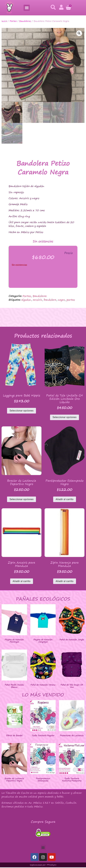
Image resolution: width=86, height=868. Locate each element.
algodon (26, 300)
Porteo (13, 21)
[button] (27, 8)
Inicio (4, 21)
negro (61, 300)
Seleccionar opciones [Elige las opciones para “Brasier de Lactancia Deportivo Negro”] (21, 500)
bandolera (50, 300)
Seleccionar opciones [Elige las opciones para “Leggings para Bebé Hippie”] (21, 411)
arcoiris (37, 300)
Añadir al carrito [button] (65, 500)
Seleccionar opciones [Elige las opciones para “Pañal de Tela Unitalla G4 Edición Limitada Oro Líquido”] (64, 418)
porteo (71, 300)
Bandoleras (25, 21)
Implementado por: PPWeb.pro (43, 865)
